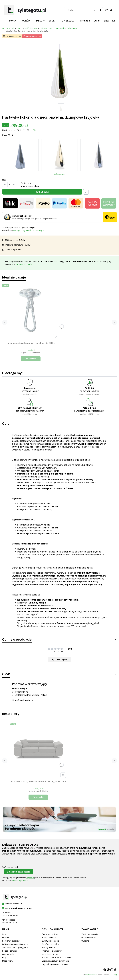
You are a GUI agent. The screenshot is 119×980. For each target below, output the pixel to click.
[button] (100, 10)
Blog (4, 958)
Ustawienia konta (89, 937)
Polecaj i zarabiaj (9, 951)
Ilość (4, 180)
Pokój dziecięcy (31, 28)
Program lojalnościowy (52, 951)
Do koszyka (31, 359)
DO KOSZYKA (42, 192)
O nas (5, 934)
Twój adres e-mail (10, 867)
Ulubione (85, 941)
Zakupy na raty (48, 947)
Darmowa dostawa (50, 934)
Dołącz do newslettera (19, 872)
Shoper (112, 975)
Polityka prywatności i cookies (15, 944)
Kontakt (6, 937)
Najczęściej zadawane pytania (55, 964)
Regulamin (30, 878)
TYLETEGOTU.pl (8, 28)
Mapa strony (8, 961)
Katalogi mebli (8, 954)
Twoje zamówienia (90, 934)
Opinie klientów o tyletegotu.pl (15, 947)
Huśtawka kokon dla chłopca (66, 28)
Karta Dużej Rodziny (51, 954)
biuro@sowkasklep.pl (23, 700)
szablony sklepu (91, 975)
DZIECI (20, 28)
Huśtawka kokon (46, 28)
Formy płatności (49, 937)
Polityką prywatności (20, 880)
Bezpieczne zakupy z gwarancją (56, 961)
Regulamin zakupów (11, 941)
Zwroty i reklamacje (50, 941)
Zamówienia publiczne (51, 944)
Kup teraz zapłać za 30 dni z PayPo (57, 958)
